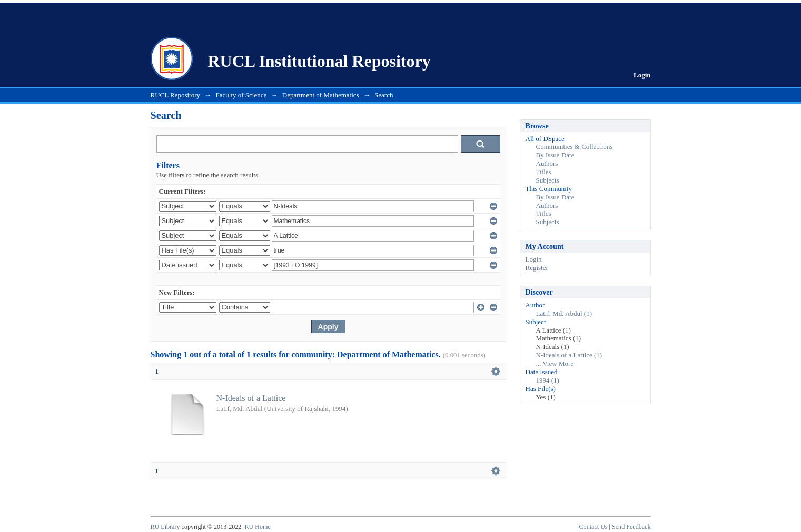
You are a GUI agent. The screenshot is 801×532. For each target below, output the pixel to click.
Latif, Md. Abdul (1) (564, 313)
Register (537, 268)
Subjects (548, 180)
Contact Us (594, 527)
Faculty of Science (241, 95)
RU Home (257, 527)
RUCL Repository (176, 95)
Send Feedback (631, 527)
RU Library (165, 527)
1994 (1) (548, 380)
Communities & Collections (575, 147)
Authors (547, 163)
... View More (555, 363)
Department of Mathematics (321, 95)
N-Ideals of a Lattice (251, 398)
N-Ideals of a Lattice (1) (569, 355)
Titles (544, 172)
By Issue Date (555, 155)
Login (642, 75)
